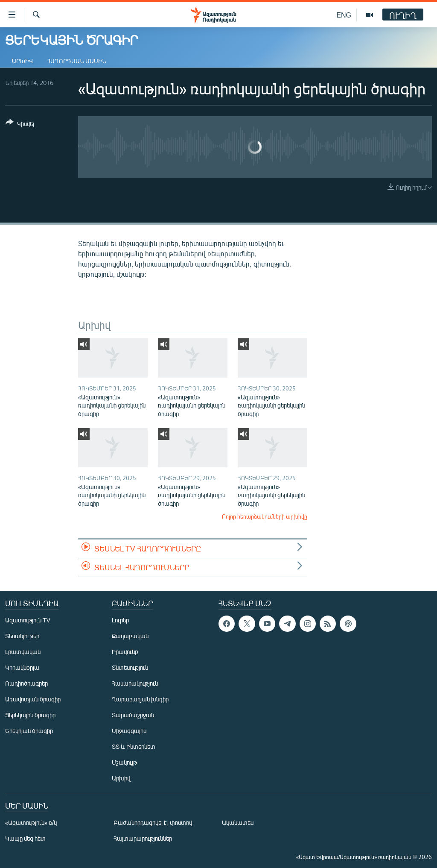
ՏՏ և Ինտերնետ (134, 746)
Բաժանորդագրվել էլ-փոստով (153, 823)
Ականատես (238, 823)
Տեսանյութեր (22, 636)
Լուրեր (120, 620)
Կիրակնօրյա (22, 667)
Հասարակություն (135, 683)
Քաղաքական (130, 636)
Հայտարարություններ (143, 838)
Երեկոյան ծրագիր (29, 731)
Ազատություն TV (28, 620)
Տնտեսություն (130, 667)
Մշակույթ (124, 762)
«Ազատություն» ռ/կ (31, 823)
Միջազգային (129, 731)
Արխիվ (23, 61)
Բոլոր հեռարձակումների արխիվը (265, 516)
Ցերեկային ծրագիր (30, 715)
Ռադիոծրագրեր (26, 683)
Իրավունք (125, 652)
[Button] (20, 125)
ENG (344, 15)
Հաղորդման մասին (77, 61)
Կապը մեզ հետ (25, 838)
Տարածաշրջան (133, 715)
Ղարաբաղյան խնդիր (140, 699)
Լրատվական (23, 652)
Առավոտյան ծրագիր (33, 699)
